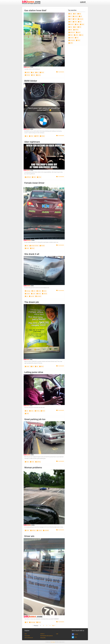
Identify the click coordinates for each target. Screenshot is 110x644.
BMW (37, 136)
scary (31, 411)
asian (27, 248)
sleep (71, 35)
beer (70, 30)
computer (72, 40)
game (78, 32)
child (27, 413)
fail (70, 22)
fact (77, 38)
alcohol (27, 294)
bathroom (72, 32)
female (42, 246)
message (32, 622)
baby (77, 24)
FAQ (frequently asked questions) (47, 636)
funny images (53, 642)
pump (38, 75)
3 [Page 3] (47, 626)
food (75, 19)
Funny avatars (27, 636)
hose (33, 75)
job (32, 366)
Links (26, 634)
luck (27, 246)
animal (75, 16)
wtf (70, 19)
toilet (75, 22)
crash (33, 294)
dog (79, 14)
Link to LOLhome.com (29, 638)
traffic (71, 43)
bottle (39, 291)
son (26, 411)
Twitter (74, 637)
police (76, 35)
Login (57, 634)
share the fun (83, 3)
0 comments (60, 72)
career (27, 366)
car (37, 72)
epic (80, 22)
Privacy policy (43, 638)
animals (80, 19)
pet (80, 16)
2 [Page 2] (44, 626)
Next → (54, 626)
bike (79, 27)
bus (36, 366)
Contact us (42, 634)
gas (33, 72)
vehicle (44, 294)
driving (37, 411)
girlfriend (28, 177)
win (26, 622)
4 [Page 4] (50, 626)
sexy (81, 35)
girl (75, 27)
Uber (34, 177)
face (70, 27)
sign (70, 14)
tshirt (78, 40)
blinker (42, 136)
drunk (44, 291)
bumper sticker (34, 246)
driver (42, 72)
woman (27, 75)
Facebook (75, 634)
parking (38, 462)
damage (28, 291)
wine (33, 291)
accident (38, 296)
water (82, 24)
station (27, 72)
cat (75, 14)
